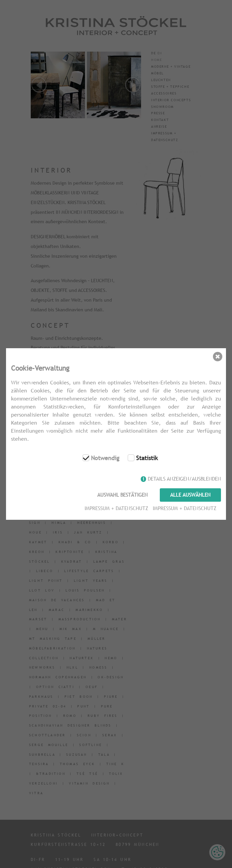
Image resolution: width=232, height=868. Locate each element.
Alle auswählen (190, 495)
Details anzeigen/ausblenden (184, 479)
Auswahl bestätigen (122, 495)
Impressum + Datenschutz (116, 508)
